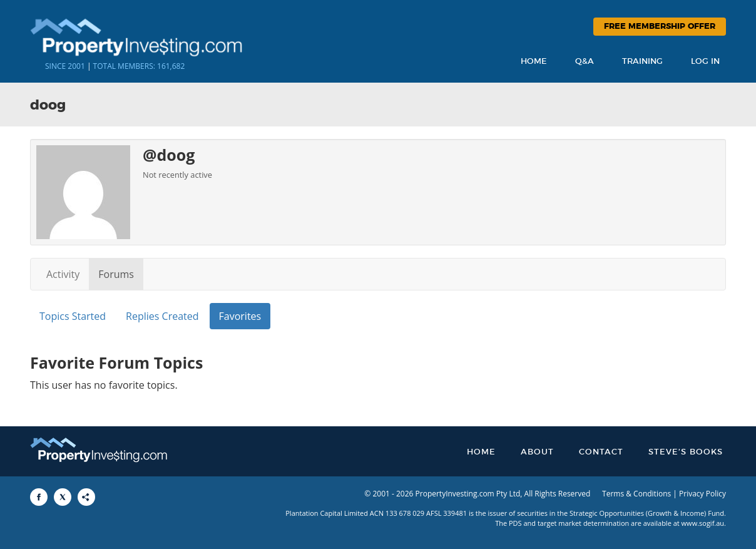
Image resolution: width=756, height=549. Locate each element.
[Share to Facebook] (39, 497)
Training (642, 62)
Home (534, 62)
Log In (705, 62)
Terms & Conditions (636, 494)
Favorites (240, 316)
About (537, 452)
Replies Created (162, 316)
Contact (601, 452)
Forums (116, 274)
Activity (63, 274)
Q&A (585, 62)
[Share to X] (63, 497)
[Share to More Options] (86, 497)
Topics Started (73, 316)
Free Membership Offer (660, 27)
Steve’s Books (686, 452)
